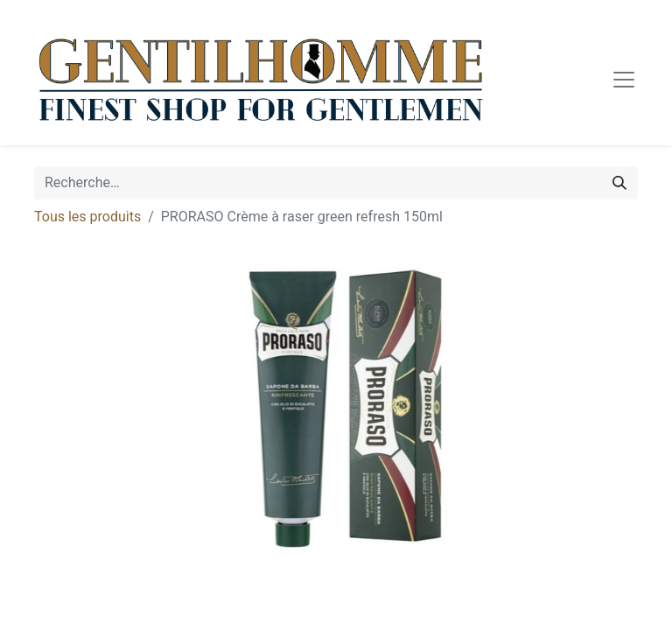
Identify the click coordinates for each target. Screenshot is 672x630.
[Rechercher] (619, 183)
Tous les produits (87, 217)
